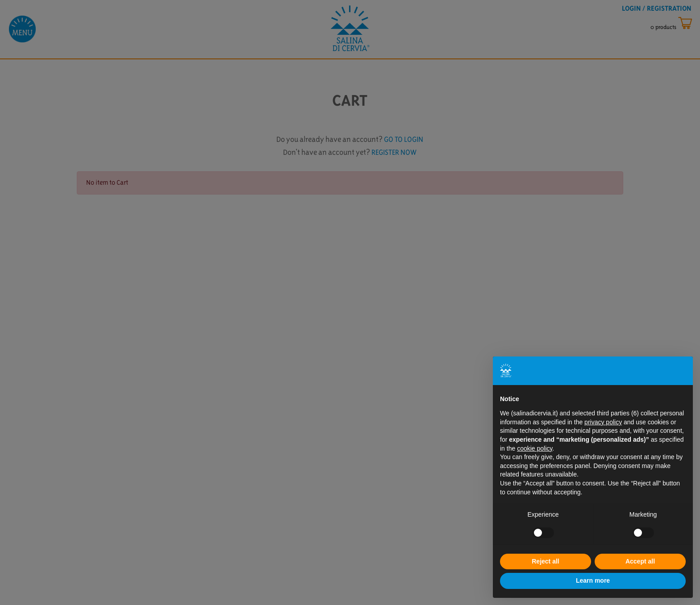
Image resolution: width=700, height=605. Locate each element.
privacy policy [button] (603, 422)
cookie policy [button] (535, 448)
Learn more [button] (593, 580)
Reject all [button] (545, 561)
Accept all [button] (640, 561)
